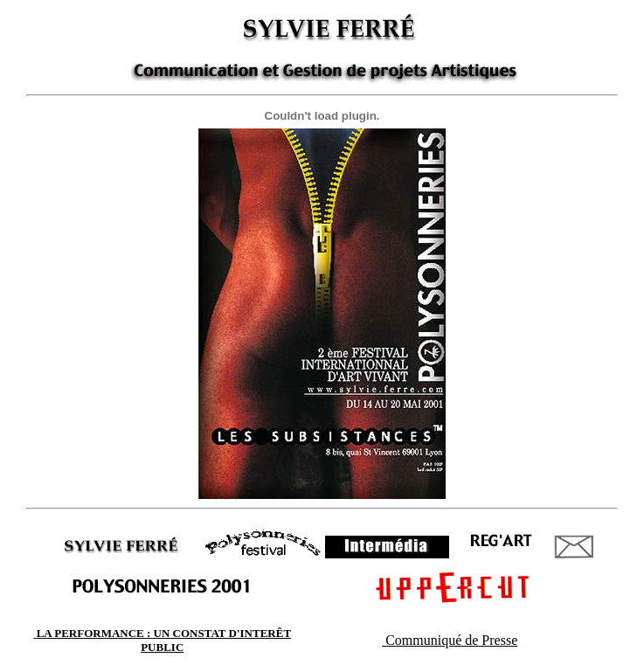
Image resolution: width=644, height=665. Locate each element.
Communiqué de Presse (450, 640)
